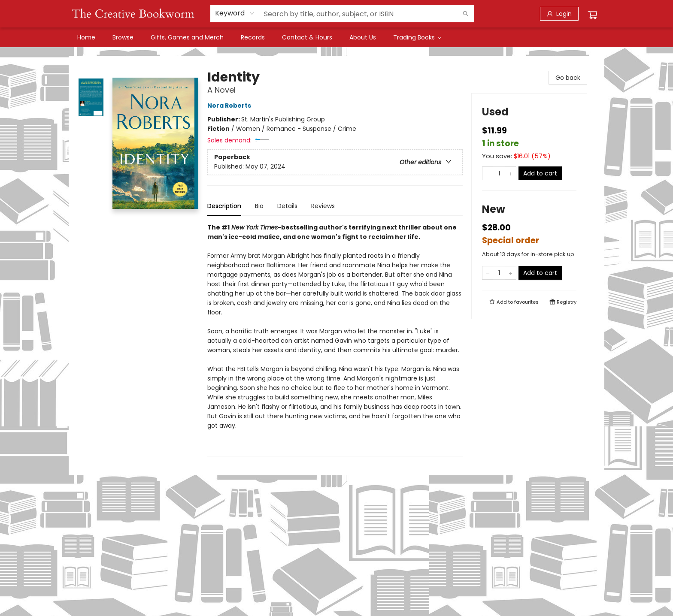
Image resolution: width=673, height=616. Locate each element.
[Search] (466, 14)
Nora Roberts (230, 106)
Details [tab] (287, 206)
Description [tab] (224, 206)
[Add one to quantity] (511, 173)
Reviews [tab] (323, 206)
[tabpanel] (335, 340)
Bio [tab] (259, 206)
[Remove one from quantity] (488, 173)
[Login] (559, 14)
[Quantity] (499, 173)
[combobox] (235, 13)
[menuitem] (86, 37)
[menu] (336, 37)
